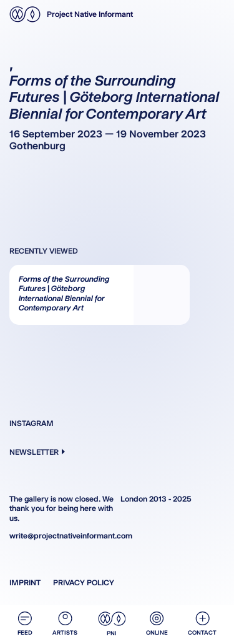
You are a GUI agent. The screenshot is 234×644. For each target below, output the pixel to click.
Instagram (32, 423)
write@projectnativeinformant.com (62, 536)
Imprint (25, 582)
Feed (25, 624)
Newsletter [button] (37, 452)
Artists (65, 624)
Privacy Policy (84, 582)
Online (157, 624)
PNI (112, 624)
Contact (202, 624)
